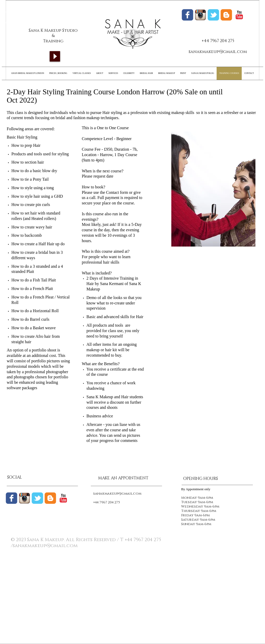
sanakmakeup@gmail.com (218, 52)
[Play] (55, 56)
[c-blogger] (50, 498)
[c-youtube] (239, 15)
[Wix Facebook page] (187, 15)
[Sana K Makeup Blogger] (226, 15)
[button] (213, 189)
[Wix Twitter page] (213, 15)
